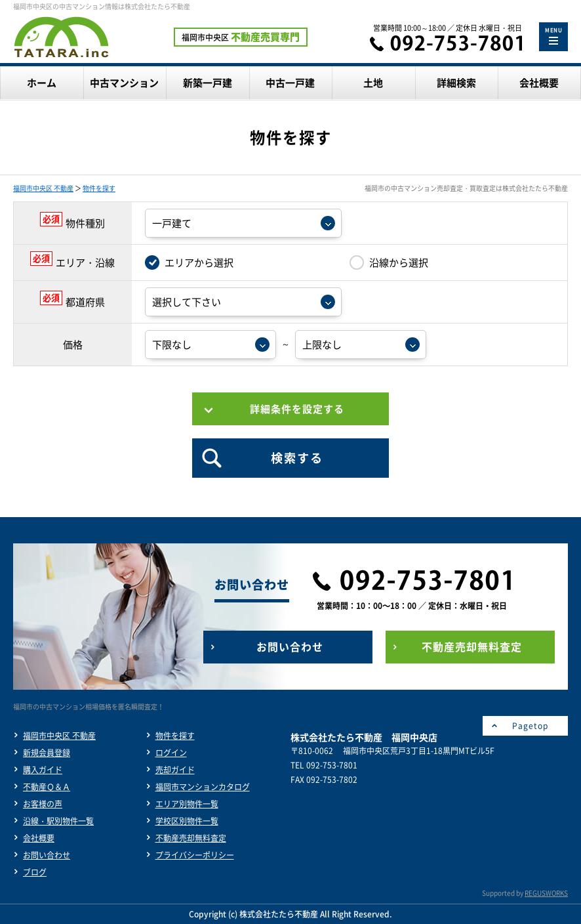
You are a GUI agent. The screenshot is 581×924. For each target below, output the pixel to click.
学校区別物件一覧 (187, 821)
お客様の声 (43, 804)
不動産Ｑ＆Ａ (47, 787)
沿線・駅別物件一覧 (58, 821)
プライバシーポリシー (195, 855)
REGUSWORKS (546, 893)
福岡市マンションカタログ (203, 787)
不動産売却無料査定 (191, 838)
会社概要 (39, 838)
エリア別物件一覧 (187, 804)
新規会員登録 (47, 753)
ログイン (171, 753)
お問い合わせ (47, 855)
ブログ (35, 872)
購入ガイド (43, 770)
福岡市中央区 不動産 (43, 188)
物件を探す (99, 188)
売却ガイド (175, 770)
